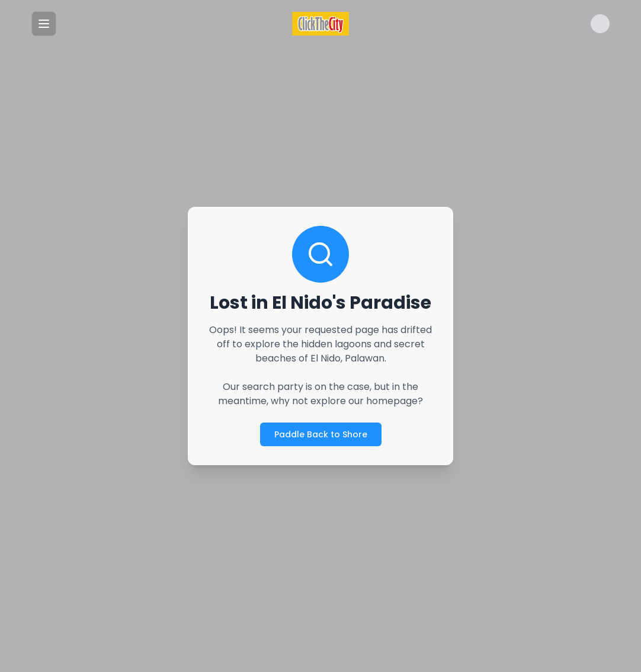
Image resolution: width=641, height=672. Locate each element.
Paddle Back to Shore (321, 434)
